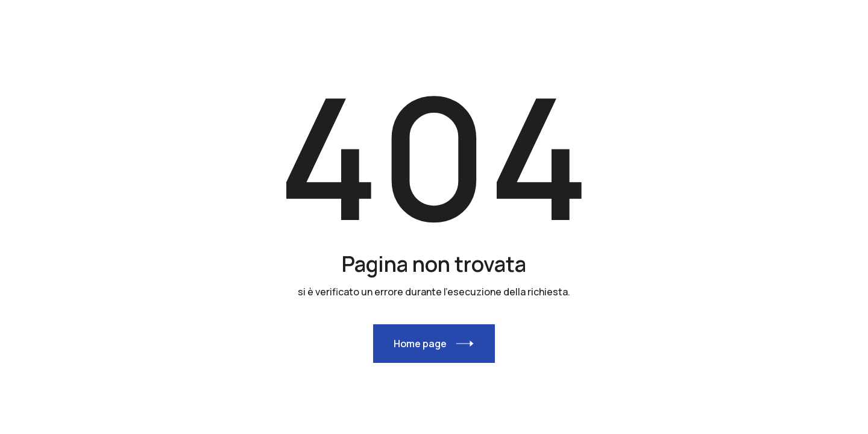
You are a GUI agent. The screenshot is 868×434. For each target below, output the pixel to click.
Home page (420, 344)
